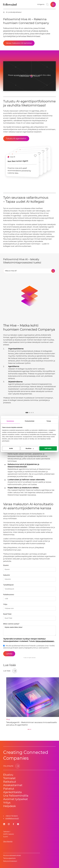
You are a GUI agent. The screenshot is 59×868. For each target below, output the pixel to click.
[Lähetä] (9, 654)
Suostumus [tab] (10, 421)
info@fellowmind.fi (12, 818)
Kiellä (11, 448)
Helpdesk (10, 806)
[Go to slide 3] (31, 729)
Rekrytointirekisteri (10, 861)
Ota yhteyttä (8, 841)
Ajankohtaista (12, 792)
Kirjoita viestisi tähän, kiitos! (29, 631)
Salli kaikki (48, 448)
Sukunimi (7, 575)
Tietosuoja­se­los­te (9, 858)
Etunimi (6, 565)
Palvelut (9, 789)
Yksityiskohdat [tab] (29, 421)
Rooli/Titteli (7, 614)
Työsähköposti (8, 585)
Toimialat (9, 778)
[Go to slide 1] (28, 729)
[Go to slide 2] (30, 729)
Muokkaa (30, 448)
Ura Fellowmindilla (16, 796)
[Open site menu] (53, 4)
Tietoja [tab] (49, 421)
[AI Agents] (41, 4)
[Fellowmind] (10, 4)
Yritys (5, 604)
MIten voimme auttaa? (11, 624)
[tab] (29, 271)
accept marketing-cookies (24, 75)
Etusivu (8, 775)
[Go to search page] (47, 4)
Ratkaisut (10, 782)
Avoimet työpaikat (15, 799)
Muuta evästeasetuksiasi (12, 855)
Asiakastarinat (13, 785)
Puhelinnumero (9, 595)
